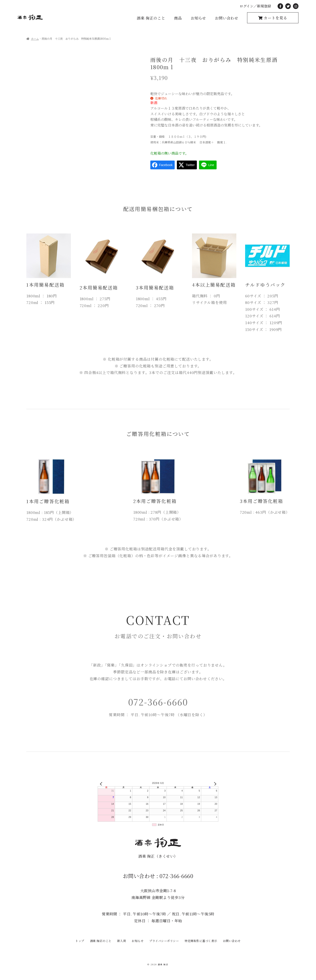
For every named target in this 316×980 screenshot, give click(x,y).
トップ (80, 941)
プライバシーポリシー (164, 941)
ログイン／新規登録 (255, 6)
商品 (178, 18)
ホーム (35, 39)
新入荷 (122, 941)
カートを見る (275, 18)
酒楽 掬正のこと (151, 18)
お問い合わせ (227, 18)
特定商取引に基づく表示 (201, 941)
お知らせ (198, 18)
